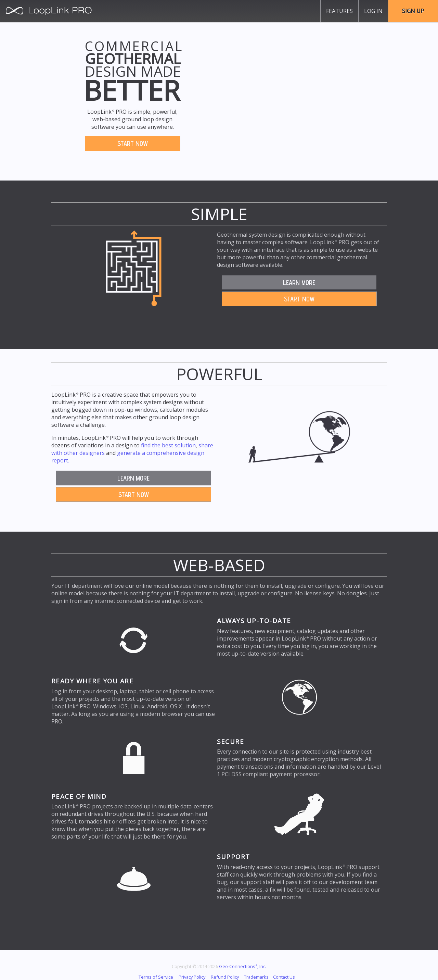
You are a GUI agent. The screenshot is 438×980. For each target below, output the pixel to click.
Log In (373, 11)
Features (339, 11)
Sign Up (413, 11)
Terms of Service (156, 977)
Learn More (299, 283)
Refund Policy (225, 977)
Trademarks (256, 977)
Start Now (133, 144)
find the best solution (168, 445)
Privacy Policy (192, 977)
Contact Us (284, 977)
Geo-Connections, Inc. (243, 966)
